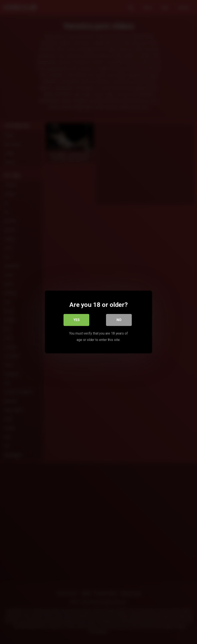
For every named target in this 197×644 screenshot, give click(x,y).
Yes (77, 320)
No (119, 320)
